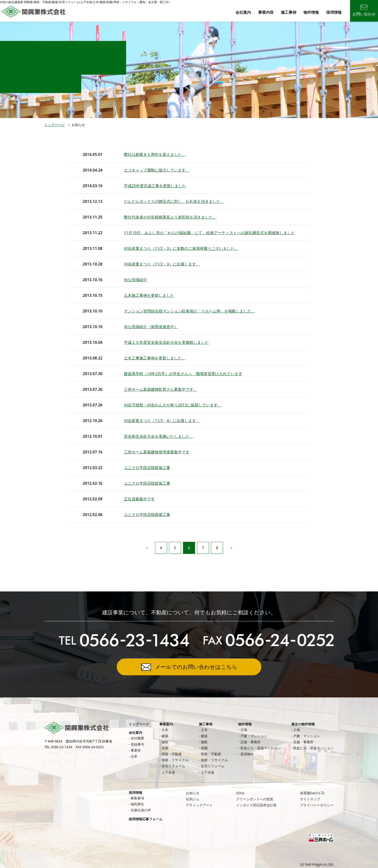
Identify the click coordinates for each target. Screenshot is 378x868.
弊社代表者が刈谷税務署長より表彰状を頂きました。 (170, 217)
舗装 (165, 742)
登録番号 (137, 744)
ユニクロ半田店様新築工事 (147, 468)
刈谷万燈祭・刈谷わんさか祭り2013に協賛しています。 (173, 405)
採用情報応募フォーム (146, 819)
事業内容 (266, 12)
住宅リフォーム (173, 766)
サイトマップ (310, 799)
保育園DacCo (310, 793)
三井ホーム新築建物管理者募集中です (157, 452)
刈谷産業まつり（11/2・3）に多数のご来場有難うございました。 (181, 248)
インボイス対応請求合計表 (256, 805)
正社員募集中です (139, 499)
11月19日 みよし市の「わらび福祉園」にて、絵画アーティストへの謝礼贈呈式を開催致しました (209, 233)
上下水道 (168, 772)
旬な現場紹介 (135, 280)
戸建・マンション (254, 736)
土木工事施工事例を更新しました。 (155, 358)
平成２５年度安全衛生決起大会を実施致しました (166, 342)
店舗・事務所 (250, 742)
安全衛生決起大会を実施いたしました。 (159, 436)
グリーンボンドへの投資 (255, 799)
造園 (165, 748)
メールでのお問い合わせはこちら (196, 667)
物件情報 (311, 12)
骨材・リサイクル (175, 760)
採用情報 (334, 12)
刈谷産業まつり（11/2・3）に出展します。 (162, 264)
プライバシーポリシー (317, 805)
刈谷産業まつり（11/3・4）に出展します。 (162, 421)
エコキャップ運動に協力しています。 (157, 170)
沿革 (134, 756)
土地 (244, 730)
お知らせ (193, 793)
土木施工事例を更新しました (149, 295)
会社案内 (243, 12)
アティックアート (199, 805)
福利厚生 (137, 804)
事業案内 (166, 724)
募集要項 (137, 798)
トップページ (54, 125)
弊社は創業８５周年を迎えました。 (155, 154)
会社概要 (137, 738)
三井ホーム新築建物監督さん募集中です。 (161, 389)
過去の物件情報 (303, 724)
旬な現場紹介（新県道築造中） (151, 327)
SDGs (240, 793)
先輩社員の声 (141, 810)
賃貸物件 (247, 754)
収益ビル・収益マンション (261, 748)
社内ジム (193, 799)
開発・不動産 (172, 754)
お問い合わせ (364, 11)
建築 (165, 736)
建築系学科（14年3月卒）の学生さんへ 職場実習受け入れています (183, 374)
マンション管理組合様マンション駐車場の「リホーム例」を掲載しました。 (189, 311)
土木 (165, 730)
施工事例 (289, 12)
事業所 (136, 750)
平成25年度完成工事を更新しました (155, 186)
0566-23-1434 (62, 747)
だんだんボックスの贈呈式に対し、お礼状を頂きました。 (174, 201)
